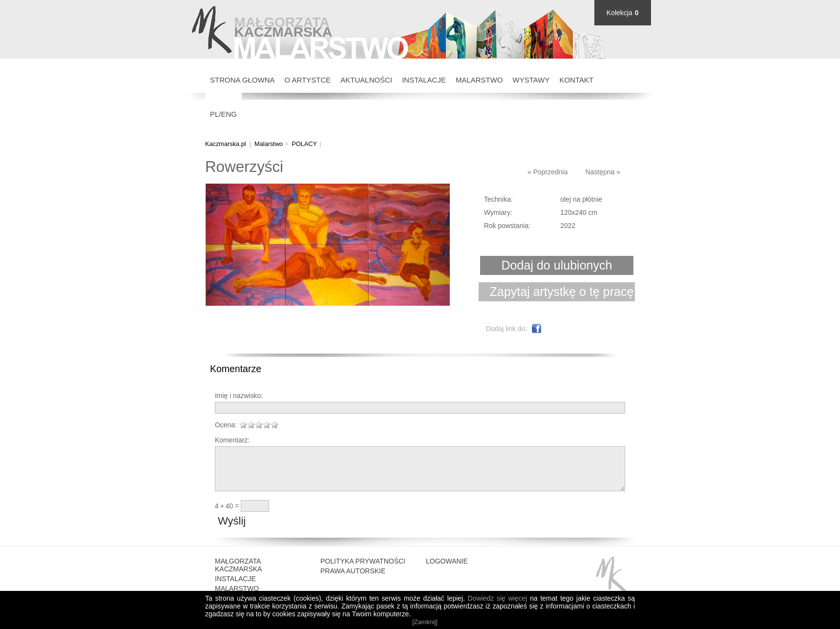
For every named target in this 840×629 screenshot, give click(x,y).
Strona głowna (242, 80)
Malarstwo (479, 80)
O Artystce (308, 80)
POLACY (304, 144)
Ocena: (226, 425)
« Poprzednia (548, 172)
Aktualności (366, 80)
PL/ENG (223, 114)
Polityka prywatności (363, 571)
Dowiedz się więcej (497, 598)
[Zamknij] (425, 622)
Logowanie (447, 571)
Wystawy (531, 80)
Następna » (603, 172)
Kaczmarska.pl (226, 144)
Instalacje (424, 80)
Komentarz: (232, 440)
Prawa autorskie (353, 581)
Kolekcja (619, 13)
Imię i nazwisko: (239, 396)
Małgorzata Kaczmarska (238, 575)
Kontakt (576, 80)
